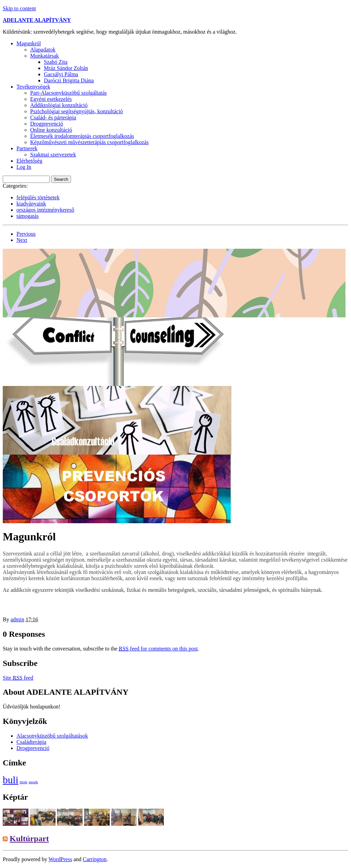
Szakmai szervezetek (53, 155)
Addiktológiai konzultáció (59, 105)
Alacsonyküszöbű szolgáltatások (52, 736)
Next (22, 240)
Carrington (95, 859)
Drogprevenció (47, 124)
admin (17, 619)
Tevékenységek (33, 87)
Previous (26, 234)
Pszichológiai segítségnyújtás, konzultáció (77, 111)
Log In (24, 167)
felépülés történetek (38, 197)
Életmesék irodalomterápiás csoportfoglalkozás (82, 136)
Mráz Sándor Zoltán (66, 68)
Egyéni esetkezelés (51, 99)
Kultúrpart (29, 838)
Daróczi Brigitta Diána (69, 80)
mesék (33, 782)
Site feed (18, 678)
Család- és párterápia (53, 118)
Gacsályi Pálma (61, 74)
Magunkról (29, 43)
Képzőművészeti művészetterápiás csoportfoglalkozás (89, 142)
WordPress (60, 859)
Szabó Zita (56, 62)
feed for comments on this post (158, 649)
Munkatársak (45, 56)
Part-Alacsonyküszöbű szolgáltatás (69, 93)
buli (11, 780)
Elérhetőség (29, 161)
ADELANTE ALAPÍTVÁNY (37, 20)
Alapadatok (43, 50)
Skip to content (19, 8)
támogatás (28, 216)
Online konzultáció (51, 130)
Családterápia (31, 742)
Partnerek (27, 148)
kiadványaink (31, 204)
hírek (24, 782)
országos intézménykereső (45, 210)
